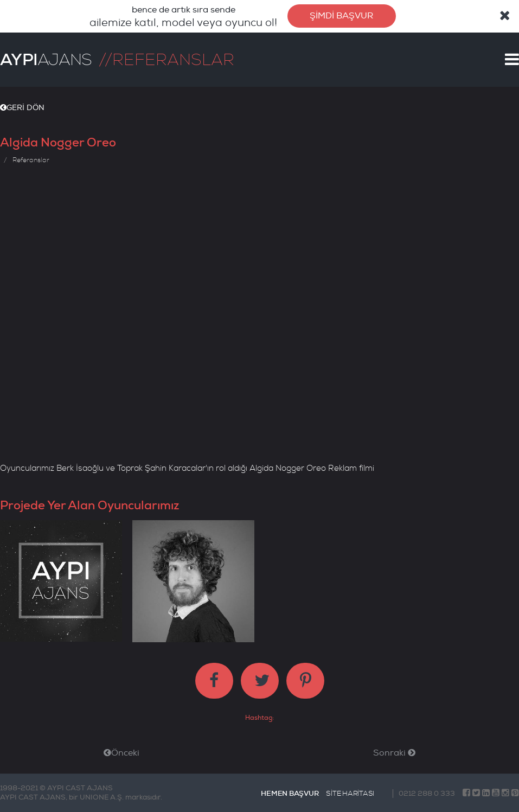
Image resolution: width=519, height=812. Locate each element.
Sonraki (394, 753)
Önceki (121, 753)
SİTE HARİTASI (350, 794)
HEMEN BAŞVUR (290, 793)
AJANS (46, 60)
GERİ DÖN (22, 108)
